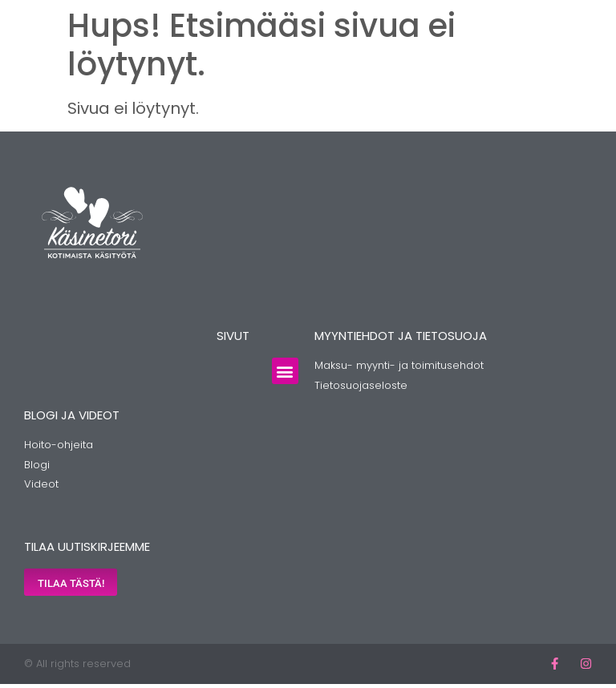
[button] (285, 371)
